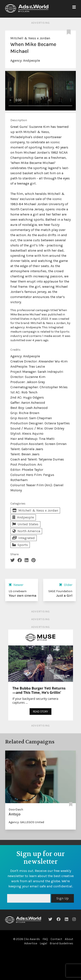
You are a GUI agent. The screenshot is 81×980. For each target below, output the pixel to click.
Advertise (31, 943)
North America (26, 531)
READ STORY (40, 712)
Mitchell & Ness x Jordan (30, 38)
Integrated (24, 538)
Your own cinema (22, 595)
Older (66, 585)
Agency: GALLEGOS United (26, 822)
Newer (16, 585)
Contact (56, 939)
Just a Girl (64, 595)
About (69, 939)
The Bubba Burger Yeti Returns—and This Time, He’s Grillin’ (39, 690)
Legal (43, 943)
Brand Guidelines (61, 943)
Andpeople (32, 60)
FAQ (45, 939)
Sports (20, 545)
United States (25, 524)
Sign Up (63, 898)
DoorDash (16, 810)
